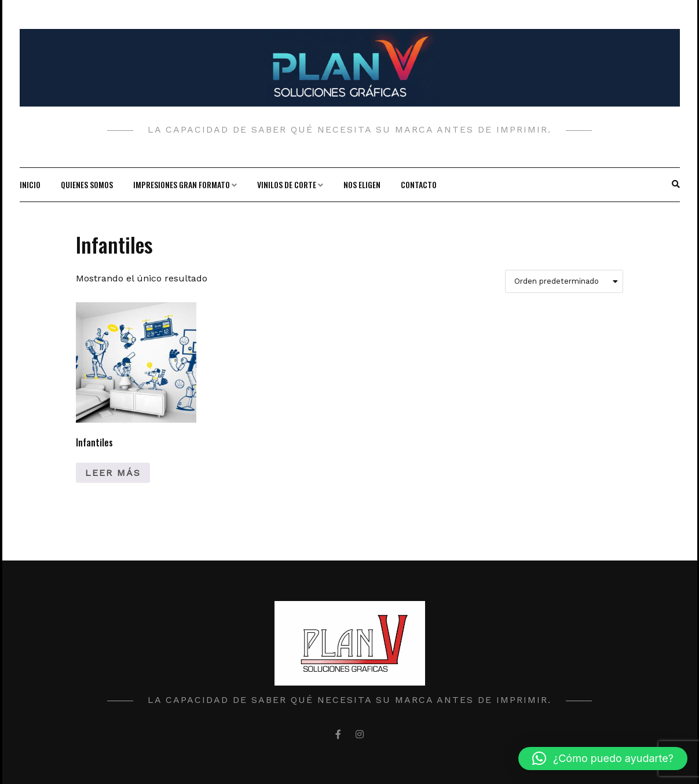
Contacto (419, 184)
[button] (603, 759)
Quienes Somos (87, 184)
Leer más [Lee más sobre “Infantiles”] (113, 473)
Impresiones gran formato (182, 184)
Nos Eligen (362, 184)
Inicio (30, 184)
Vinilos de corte (287, 184)
